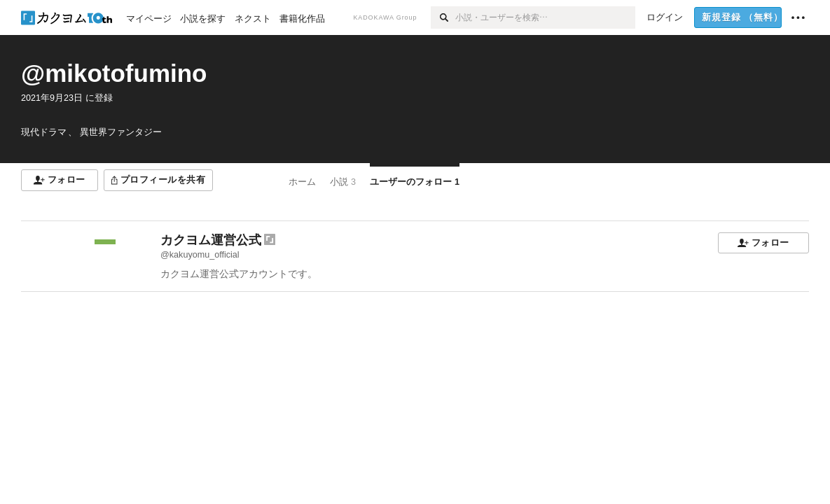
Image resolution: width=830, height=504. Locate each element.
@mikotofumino (114, 73)
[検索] (443, 17)
